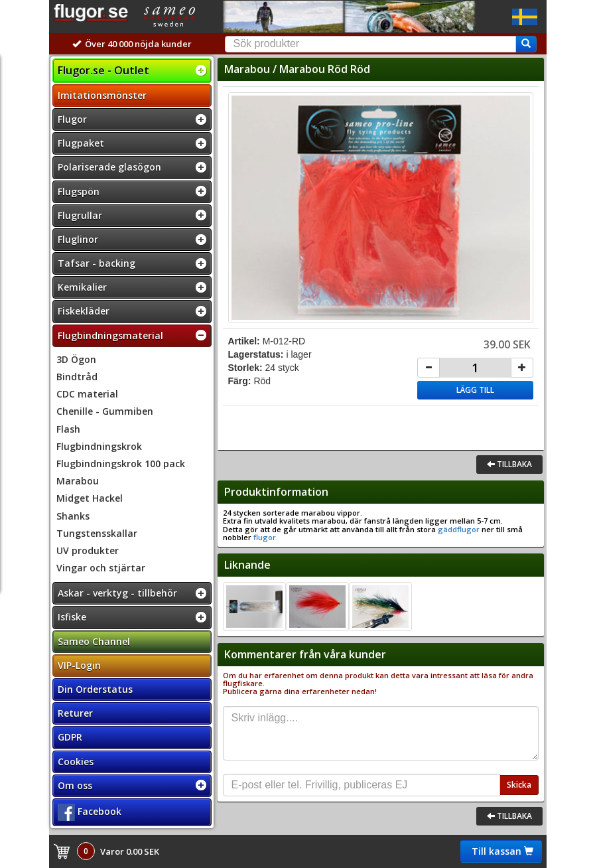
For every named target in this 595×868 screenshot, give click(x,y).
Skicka (519, 785)
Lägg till (475, 390)
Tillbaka (509, 464)
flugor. (265, 537)
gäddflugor (459, 529)
